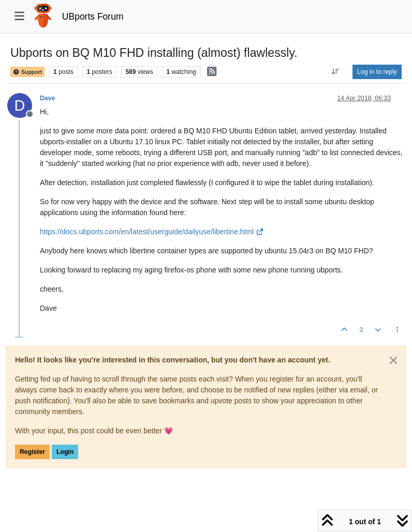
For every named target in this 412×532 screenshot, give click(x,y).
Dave (47, 98)
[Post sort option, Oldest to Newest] (336, 72)
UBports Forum (93, 17)
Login (65, 452)
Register (32, 452)
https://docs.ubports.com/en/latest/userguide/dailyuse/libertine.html (152, 232)
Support (27, 72)
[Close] (393, 360)
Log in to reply (377, 72)
